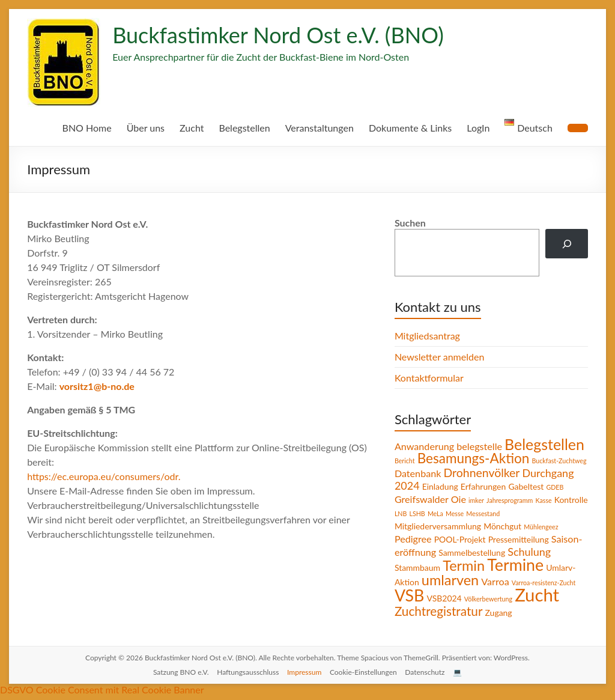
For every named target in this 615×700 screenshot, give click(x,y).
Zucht (189, 128)
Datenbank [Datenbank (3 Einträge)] (418, 473)
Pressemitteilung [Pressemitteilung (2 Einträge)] (522, 538)
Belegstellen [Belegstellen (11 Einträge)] (547, 444)
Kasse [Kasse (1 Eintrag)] (548, 500)
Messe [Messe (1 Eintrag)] (493, 513)
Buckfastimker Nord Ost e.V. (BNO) (281, 35)
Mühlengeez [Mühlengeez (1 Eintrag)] (541, 525)
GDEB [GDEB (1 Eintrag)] (557, 487)
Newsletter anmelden (440, 357)
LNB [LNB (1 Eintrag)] (436, 513)
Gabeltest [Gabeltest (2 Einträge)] (528, 486)
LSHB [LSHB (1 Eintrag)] (454, 513)
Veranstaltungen (318, 128)
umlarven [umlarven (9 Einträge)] (450, 577)
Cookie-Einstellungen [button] (366, 668)
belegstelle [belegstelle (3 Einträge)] (480, 446)
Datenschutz (429, 668)
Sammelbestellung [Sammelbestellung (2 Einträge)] (505, 550)
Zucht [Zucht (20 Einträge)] (540, 591)
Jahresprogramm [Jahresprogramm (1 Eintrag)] (512, 500)
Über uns (142, 128)
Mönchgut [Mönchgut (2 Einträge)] (502, 525)
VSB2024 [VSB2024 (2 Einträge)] (447, 594)
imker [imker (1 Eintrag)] (477, 500)
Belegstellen (242, 128)
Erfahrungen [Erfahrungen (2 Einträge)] (484, 486)
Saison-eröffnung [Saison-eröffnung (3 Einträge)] (432, 550)
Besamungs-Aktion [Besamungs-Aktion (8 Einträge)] (474, 458)
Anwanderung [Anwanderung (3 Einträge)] (425, 446)
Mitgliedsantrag (427, 336)
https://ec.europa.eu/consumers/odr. (104, 476)
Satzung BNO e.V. (178, 668)
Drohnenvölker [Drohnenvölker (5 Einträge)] (482, 472)
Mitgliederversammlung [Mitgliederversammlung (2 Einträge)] (438, 525)
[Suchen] (567, 244)
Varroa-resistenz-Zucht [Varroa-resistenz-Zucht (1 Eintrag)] (545, 579)
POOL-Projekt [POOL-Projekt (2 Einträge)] (462, 538)
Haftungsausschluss (248, 668)
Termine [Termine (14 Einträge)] (518, 562)
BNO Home (83, 128)
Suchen (412, 223)
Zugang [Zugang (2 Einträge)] (498, 608)
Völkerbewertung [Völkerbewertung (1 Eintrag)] (491, 595)
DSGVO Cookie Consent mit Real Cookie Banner (105, 685)
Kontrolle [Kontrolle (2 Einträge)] (411, 512)
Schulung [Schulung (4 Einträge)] (565, 550)
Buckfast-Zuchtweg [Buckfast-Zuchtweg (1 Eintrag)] (561, 460)
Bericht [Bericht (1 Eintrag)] (404, 460)
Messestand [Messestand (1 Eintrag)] (522, 513)
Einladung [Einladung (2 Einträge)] (440, 486)
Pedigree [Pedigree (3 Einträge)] (414, 537)
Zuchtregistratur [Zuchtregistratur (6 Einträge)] (438, 607)
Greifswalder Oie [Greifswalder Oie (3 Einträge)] (431, 499)
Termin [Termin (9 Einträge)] (465, 563)
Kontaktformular (429, 378)
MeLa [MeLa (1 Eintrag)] (473, 513)
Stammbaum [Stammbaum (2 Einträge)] (418, 565)
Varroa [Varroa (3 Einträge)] (495, 578)
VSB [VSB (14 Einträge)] (411, 592)
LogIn (477, 128)
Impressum (306, 668)
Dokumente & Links (409, 128)
